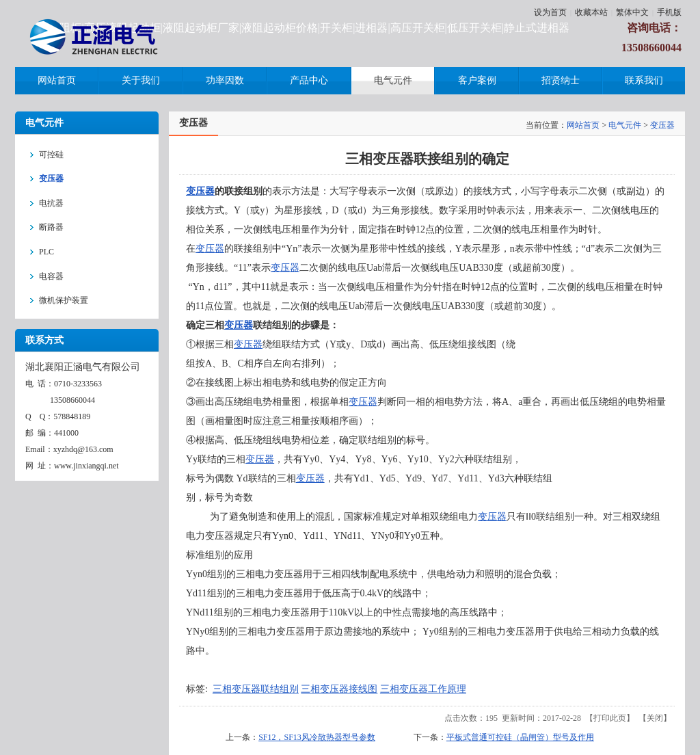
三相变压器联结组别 (256, 689)
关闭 (655, 718)
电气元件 (625, 125)
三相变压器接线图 (339, 689)
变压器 (662, 125)
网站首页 (583, 125)
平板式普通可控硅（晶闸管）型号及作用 (520, 737)
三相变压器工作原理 (423, 689)
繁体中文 (632, 12)
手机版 (669, 12)
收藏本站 (591, 12)
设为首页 (550, 12)
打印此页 (610, 718)
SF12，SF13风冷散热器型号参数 (317, 737)
